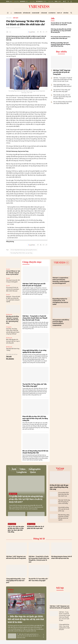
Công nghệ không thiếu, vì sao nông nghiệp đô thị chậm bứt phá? (62, 85)
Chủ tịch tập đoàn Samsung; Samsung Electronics (24, 250)
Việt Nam (16, 18)
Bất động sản (27, 13)
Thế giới (9, 357)
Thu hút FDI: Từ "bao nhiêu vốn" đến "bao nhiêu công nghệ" (62, 91)
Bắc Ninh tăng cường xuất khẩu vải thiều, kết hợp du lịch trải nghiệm (64, 517)
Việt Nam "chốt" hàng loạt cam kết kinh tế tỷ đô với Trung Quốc (62, 72)
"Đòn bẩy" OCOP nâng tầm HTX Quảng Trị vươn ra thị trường (64, 502)
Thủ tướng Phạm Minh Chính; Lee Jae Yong (21, 253)
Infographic (9, 327)
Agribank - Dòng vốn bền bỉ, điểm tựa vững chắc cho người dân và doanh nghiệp (13, 299)
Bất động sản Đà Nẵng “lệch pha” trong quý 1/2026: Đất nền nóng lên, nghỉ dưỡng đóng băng (61, 44)
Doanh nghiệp (36, 13)
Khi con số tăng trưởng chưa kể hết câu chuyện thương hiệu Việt (63, 103)
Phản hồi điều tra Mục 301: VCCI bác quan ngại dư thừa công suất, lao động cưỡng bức (62, 97)
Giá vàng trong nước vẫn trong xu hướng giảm (13, 281)
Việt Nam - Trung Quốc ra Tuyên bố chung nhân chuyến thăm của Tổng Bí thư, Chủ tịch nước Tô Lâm (63, 79)
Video (22, 469)
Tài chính (8, 269)
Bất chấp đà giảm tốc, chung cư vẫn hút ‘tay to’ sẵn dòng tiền (13, 341)
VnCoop (60, 468)
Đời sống (66, 13)
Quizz (34, 473)
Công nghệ (44, 13)
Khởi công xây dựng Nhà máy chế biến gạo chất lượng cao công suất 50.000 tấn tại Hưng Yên (61, 31)
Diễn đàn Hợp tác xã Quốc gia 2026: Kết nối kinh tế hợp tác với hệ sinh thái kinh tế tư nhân (26, 620)
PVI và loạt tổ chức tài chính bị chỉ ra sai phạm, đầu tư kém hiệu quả (61, 37)
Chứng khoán (18, 13)
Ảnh (13, 469)
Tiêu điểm (9, 18)
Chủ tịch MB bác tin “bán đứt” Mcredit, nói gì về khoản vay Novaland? (61, 24)
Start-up (59, 13)
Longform (21, 473)
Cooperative (52, 13)
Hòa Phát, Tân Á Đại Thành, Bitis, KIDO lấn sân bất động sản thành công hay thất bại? (13, 331)
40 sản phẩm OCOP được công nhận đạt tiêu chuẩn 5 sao (64, 494)
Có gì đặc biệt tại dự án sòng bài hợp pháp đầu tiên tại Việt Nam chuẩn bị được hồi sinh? (26, 500)
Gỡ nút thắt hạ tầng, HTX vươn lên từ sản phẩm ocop (64, 509)
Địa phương (10, 359)
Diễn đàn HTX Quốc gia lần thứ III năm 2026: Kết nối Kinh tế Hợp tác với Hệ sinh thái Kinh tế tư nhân (29, 636)
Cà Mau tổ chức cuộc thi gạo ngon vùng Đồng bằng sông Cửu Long (59, 487)
